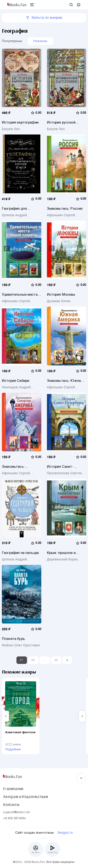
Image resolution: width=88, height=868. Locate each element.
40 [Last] (56, 660)
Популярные (12, 41)
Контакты (11, 804)
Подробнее (13, 749)
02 (33, 660)
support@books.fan (17, 812)
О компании (13, 789)
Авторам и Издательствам (25, 797)
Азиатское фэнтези (20, 732)
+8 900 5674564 (14, 818)
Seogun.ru (65, 833)
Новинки (40, 41)
